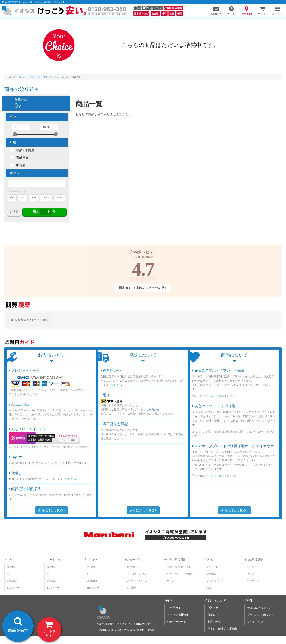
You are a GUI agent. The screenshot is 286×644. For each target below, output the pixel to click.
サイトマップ (255, 622)
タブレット (91, 560)
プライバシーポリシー (261, 615)
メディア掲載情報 (178, 615)
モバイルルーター (137, 574)
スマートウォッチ (137, 581)
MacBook (212, 574)
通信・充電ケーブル (179, 567)
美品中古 (22, 158)
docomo (11, 567)
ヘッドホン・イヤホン (180, 574)
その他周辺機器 (253, 560)
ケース (171, 581)
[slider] (15, 134)
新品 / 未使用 (25, 150)
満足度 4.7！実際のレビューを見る (143, 288)
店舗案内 (213, 615)
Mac (209, 588)
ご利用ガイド (175, 608)
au (8, 574)
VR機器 (131, 588)
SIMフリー (13, 588)
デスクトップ (214, 581)
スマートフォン (54, 560)
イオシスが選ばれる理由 (222, 629)
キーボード (253, 581)
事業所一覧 (214, 622)
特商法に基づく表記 (259, 608)
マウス (250, 574)
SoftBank (12, 581)
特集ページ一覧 (177, 622)
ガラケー (132, 567)
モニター (252, 567)
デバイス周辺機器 (175, 560)
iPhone (8, 560)
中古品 (21, 165)
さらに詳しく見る (52, 510)
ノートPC (212, 567)
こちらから (69, 479)
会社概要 (213, 608)
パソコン (209, 560)
